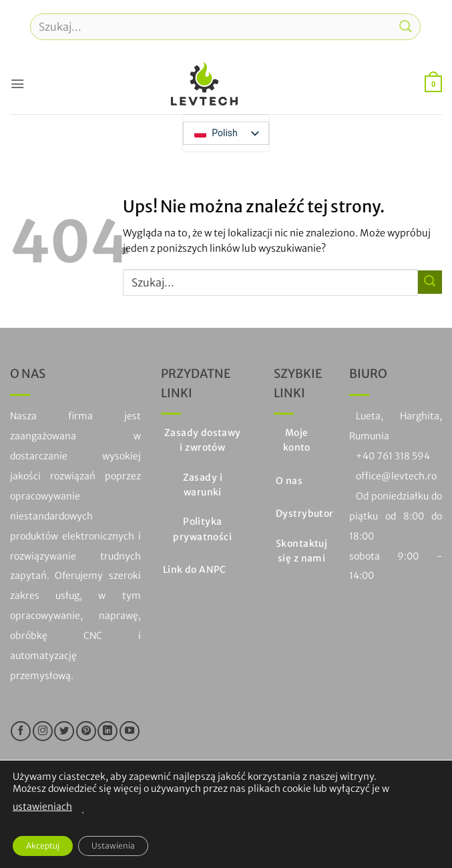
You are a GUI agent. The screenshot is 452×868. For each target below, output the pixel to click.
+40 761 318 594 (393, 456)
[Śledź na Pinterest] (86, 731)
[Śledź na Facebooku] (21, 731)
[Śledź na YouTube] (130, 731)
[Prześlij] (406, 26)
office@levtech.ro (396, 476)
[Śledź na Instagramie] (43, 731)
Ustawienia (113, 846)
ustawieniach (42, 807)
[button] (17, 83)
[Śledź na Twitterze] (64, 731)
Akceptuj (43, 846)
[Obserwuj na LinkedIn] (107, 731)
